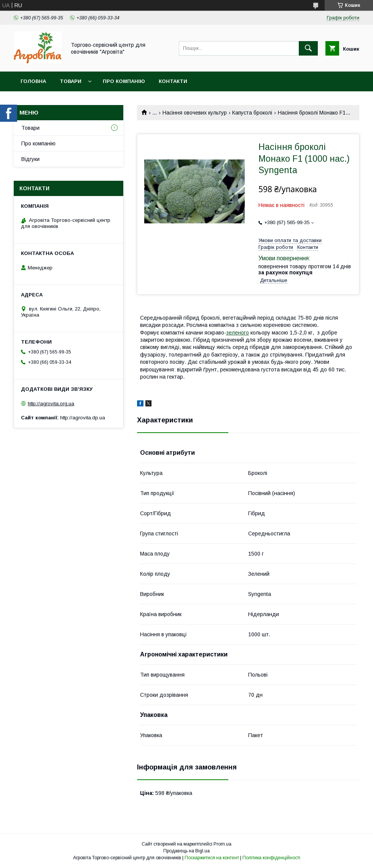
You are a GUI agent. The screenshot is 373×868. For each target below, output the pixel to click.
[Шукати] (308, 48)
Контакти (173, 81)
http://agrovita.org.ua (51, 404)
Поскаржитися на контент (212, 858)
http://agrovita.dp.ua (83, 418)
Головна (33, 81)
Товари (71, 81)
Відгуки (30, 159)
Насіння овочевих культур (195, 113)
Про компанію (124, 81)
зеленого (238, 333)
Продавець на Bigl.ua (186, 851)
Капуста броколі (252, 113)
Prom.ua (222, 844)
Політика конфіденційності (271, 858)
